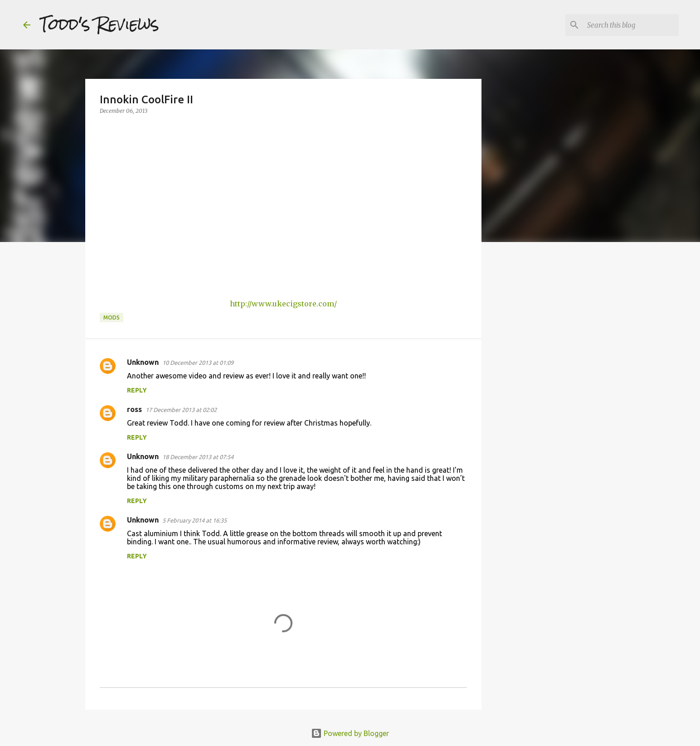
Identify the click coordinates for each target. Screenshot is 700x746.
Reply (137, 390)
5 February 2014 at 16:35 (194, 520)
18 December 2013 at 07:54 (198, 457)
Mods (112, 317)
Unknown (143, 362)
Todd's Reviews (99, 24)
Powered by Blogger (350, 733)
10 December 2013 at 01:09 (198, 363)
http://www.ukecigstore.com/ (283, 304)
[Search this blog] (631, 25)
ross (134, 409)
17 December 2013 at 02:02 (181, 410)
